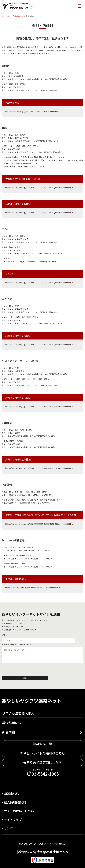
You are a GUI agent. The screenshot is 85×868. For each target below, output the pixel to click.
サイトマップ (13, 820)
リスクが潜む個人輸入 (18, 713)
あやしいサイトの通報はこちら (42, 753)
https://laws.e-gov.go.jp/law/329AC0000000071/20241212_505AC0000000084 (38, 282)
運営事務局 (11, 794)
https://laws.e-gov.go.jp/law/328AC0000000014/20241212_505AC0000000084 (38, 213)
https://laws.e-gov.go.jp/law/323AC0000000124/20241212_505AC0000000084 (38, 188)
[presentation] (19, 670)
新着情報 (9, 732)
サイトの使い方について (20, 811)
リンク (8, 828)
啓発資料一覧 (42, 744)
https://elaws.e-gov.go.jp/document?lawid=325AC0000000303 (32, 588)
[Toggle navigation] (79, 6)
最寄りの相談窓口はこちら (42, 763)
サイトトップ (5, 16)
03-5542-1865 (45, 774)
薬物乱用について (18, 16)
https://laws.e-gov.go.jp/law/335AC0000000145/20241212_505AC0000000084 (38, 524)
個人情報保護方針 (16, 802)
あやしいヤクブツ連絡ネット (32, 701)
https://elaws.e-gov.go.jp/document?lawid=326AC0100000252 (32, 111)
